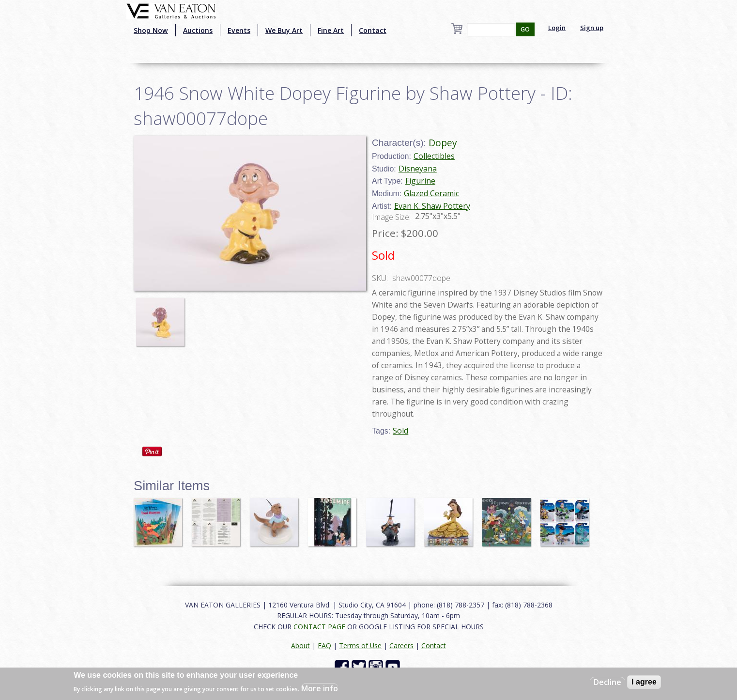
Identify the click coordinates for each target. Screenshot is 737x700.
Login (557, 28)
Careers (401, 646)
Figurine (420, 181)
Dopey (443, 143)
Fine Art (331, 30)
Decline (607, 682)
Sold (400, 431)
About (300, 646)
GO (525, 29)
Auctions (198, 30)
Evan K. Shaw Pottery (432, 206)
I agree (644, 682)
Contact (373, 30)
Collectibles (434, 156)
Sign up (592, 28)
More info (320, 688)
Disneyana (418, 169)
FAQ (324, 646)
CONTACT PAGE (319, 627)
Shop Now (151, 30)
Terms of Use (360, 646)
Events (239, 30)
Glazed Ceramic (431, 193)
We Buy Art (284, 30)
